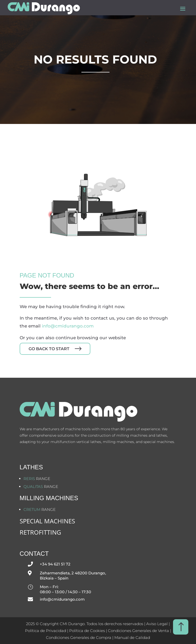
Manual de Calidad (132, 637)
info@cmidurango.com (68, 326)
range (37, 479)
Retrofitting (40, 532)
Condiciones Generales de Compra (79, 637)
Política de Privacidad (46, 631)
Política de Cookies (88, 631)
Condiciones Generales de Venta (138, 631)
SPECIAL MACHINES (47, 521)
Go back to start (49, 349)
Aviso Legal (157, 624)
